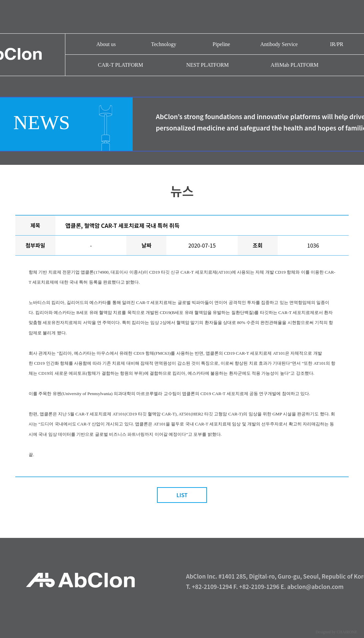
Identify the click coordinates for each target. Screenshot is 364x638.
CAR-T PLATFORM (120, 65)
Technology (163, 44)
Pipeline (221, 44)
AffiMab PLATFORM (294, 65)
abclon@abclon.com (315, 586)
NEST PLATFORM (207, 65)
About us (106, 44)
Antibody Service (279, 44)
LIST (182, 495)
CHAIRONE (347, 632)
